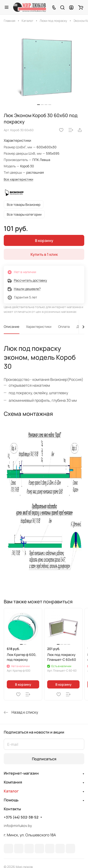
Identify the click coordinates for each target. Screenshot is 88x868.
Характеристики (39, 327)
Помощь (11, 800)
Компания (13, 782)
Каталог (11, 791)
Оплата (64, 327)
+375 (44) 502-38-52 (21, 817)
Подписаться (44, 759)
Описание (11, 327)
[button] (38, 105)
